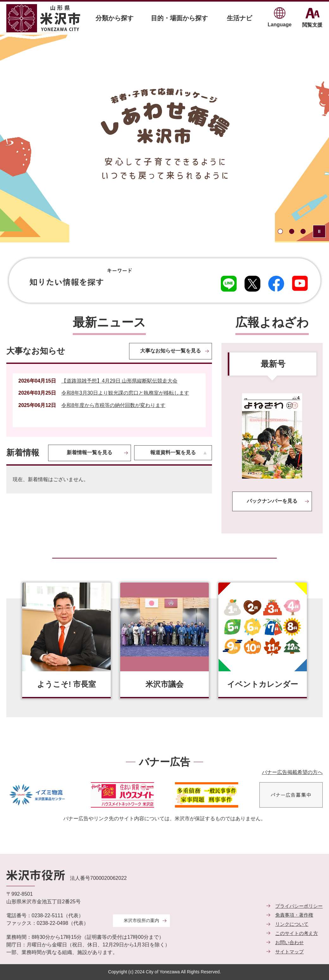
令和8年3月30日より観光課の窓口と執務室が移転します (125, 393)
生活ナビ (239, 18)
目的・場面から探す (179, 18)
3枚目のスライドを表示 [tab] (303, 231)
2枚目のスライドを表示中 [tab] (292, 231)
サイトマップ (289, 952)
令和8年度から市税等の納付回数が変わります (113, 405)
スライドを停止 (319, 231)
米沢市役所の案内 (141, 920)
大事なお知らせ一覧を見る (171, 351)
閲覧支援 (312, 25)
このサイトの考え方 (297, 933)
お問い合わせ (289, 942)
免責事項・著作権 (294, 915)
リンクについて (292, 924)
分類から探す (115, 18)
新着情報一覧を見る (90, 452)
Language (280, 25)
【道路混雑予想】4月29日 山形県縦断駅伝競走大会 (119, 381)
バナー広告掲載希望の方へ (292, 772)
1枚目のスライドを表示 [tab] (280, 231)
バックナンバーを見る (272, 501)
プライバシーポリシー (299, 906)
